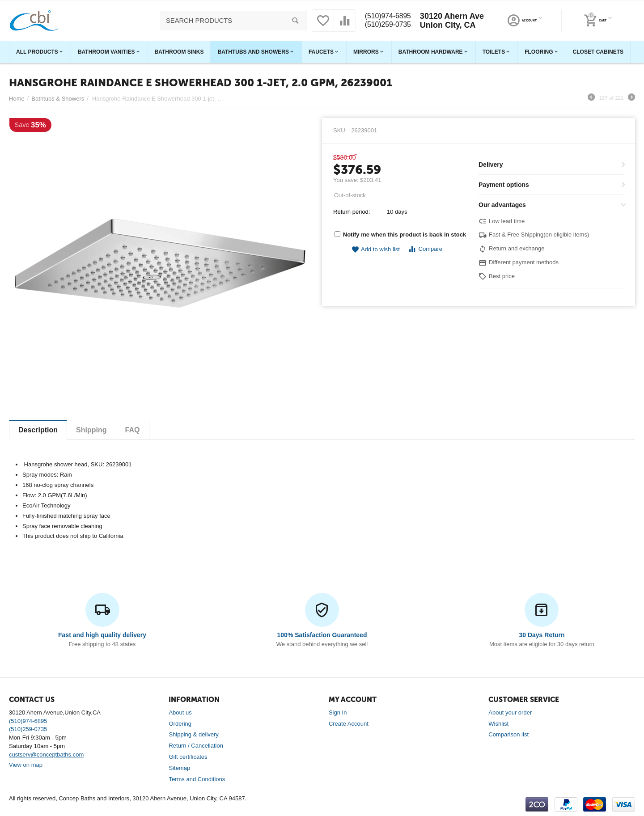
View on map (26, 765)
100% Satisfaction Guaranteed (322, 635)
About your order (510, 712)
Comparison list (508, 734)
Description (38, 430)
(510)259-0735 (387, 25)
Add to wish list (376, 250)
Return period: (352, 212)
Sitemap (179, 768)
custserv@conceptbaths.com (46, 755)
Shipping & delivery (193, 734)
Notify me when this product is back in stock (400, 235)
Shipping (91, 430)
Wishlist (498, 724)
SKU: (340, 130)
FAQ (133, 430)
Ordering (180, 724)
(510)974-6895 (387, 16)
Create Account (349, 724)
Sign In (338, 712)
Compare (425, 249)
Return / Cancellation (196, 746)
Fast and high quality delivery (102, 635)
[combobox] (231, 21)
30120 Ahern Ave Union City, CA (454, 21)
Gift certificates (188, 757)
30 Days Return (542, 635)
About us (180, 712)
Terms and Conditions (197, 779)
